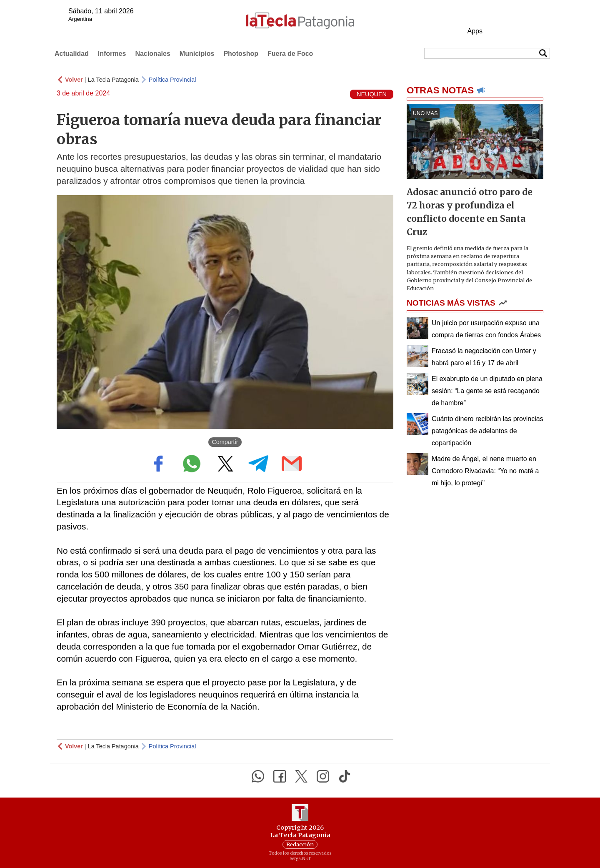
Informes (112, 54)
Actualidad (72, 54)
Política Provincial (172, 80)
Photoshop (241, 54)
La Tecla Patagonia (113, 80)
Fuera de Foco (290, 54)
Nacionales (152, 54)
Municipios (197, 54)
